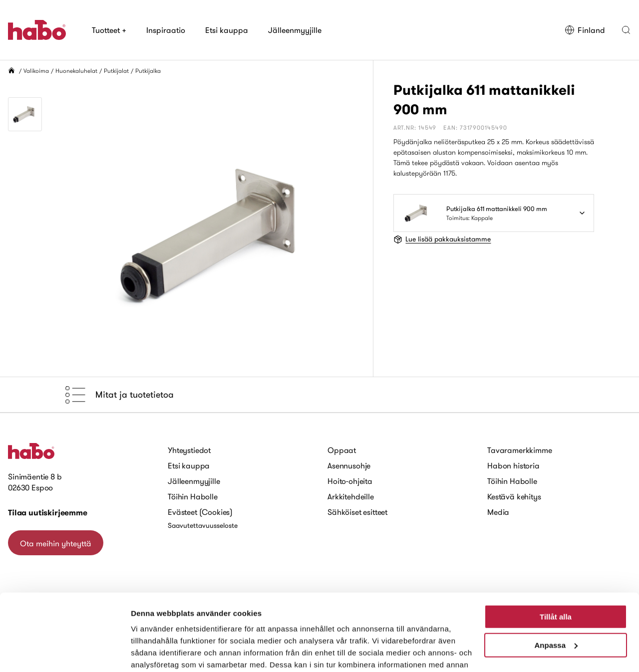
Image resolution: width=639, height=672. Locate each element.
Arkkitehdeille (351, 496)
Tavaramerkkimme (520, 450)
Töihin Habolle (193, 496)
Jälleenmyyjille (295, 30)
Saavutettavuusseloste (203, 525)
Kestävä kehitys (514, 496)
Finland (585, 30)
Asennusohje (349, 465)
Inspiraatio (166, 30)
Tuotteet (109, 30)
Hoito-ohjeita (350, 481)
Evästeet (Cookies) (200, 512)
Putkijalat (116, 71)
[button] (626, 30)
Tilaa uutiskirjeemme (48, 513)
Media (498, 512)
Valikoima (36, 71)
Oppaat (342, 450)
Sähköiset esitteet (357, 512)
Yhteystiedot (189, 450)
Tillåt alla (556, 553)
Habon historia (513, 465)
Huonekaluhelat (76, 71)
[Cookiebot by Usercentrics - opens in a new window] (65, 653)
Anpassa (556, 581)
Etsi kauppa (227, 30)
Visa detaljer (153, 652)
